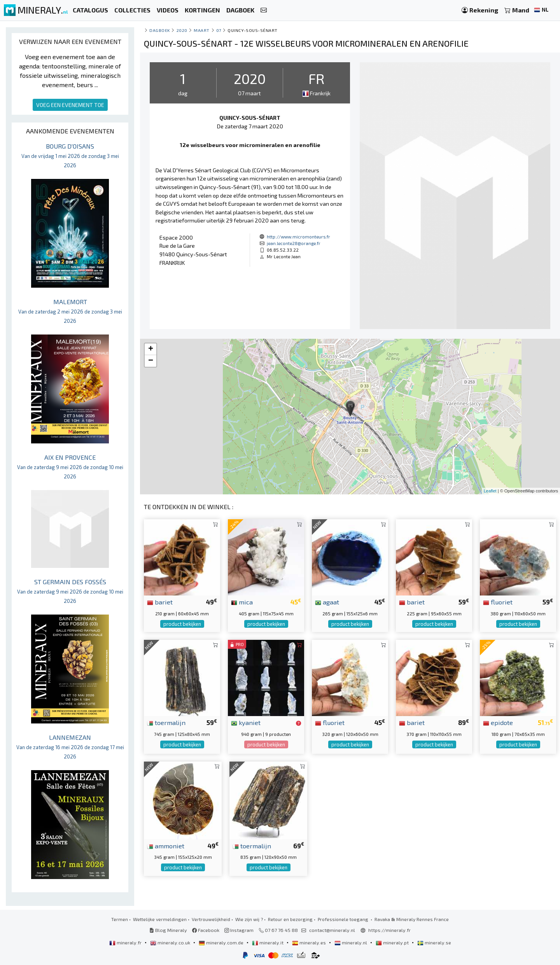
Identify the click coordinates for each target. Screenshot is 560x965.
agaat (327, 602)
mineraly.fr (126, 942)
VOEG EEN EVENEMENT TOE (70, 105)
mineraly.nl (351, 942)
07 (219, 30)
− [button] (151, 361)
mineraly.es (310, 942)
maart (202, 30)
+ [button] (151, 349)
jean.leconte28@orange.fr (294, 243)
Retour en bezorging (290, 919)
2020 (182, 30)
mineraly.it (268, 942)
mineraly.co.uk (171, 942)
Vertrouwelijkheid (211, 919)
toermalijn (166, 722)
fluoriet (498, 602)
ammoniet (166, 846)
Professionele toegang (344, 919)
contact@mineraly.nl (332, 930)
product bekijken (182, 624)
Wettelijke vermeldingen (160, 919)
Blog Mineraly (168, 930)
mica (242, 602)
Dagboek (160, 30)
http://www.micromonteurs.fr (298, 236)
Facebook (206, 930)
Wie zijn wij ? (249, 919)
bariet (160, 602)
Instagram (239, 930)
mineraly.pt (393, 942)
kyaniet (246, 722)
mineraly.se (434, 942)
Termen (120, 919)
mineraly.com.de (222, 942)
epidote (498, 722)
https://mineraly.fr (389, 930)
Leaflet (490, 491)
